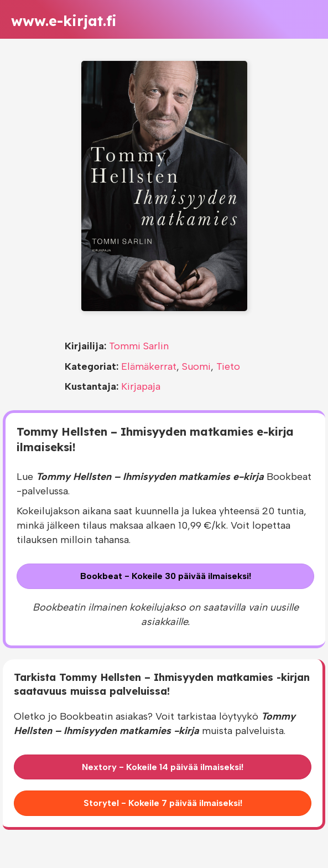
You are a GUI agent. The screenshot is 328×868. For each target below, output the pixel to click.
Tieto (228, 366)
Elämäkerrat (149, 366)
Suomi (196, 366)
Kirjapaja (141, 386)
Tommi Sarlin (139, 346)
